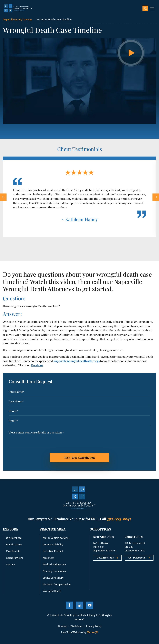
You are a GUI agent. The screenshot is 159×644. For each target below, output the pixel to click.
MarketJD (92, 632)
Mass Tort (49, 558)
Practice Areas (14, 545)
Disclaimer (77, 626)
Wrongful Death (52, 591)
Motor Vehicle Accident (56, 538)
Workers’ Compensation (57, 584)
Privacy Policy (94, 626)
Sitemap (62, 626)
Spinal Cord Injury (53, 578)
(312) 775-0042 (119, 519)
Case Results (13, 551)
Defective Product (53, 551)
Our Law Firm (14, 538)
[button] (152, 8)
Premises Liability (53, 545)
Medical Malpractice (54, 564)
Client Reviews (14, 558)
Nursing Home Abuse (55, 571)
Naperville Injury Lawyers (18, 19)
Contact (11, 564)
